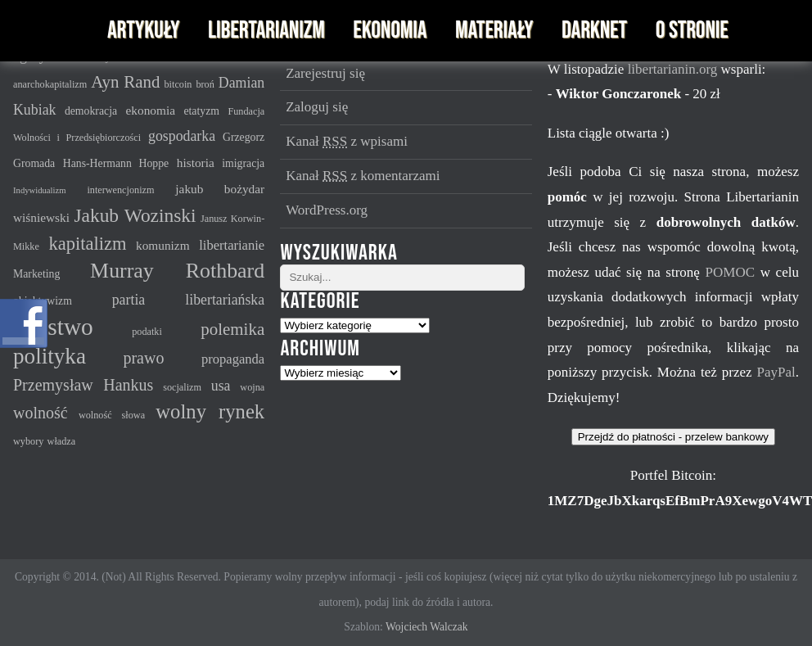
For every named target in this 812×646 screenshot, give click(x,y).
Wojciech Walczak (427, 627)
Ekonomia (390, 31)
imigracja (243, 163)
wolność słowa (112, 415)
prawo (143, 358)
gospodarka (182, 136)
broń (205, 84)
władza (62, 441)
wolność (41, 413)
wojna (252, 387)
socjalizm (182, 387)
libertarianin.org (674, 69)
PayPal (776, 372)
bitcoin (178, 84)
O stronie (692, 31)
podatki (147, 332)
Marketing (36, 274)
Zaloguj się (317, 107)
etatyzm (201, 111)
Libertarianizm (266, 31)
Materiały (494, 31)
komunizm (163, 245)
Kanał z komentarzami (363, 176)
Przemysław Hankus (83, 385)
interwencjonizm (120, 190)
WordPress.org (327, 210)
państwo (53, 327)
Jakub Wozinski (135, 215)
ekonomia (151, 110)
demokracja (91, 111)
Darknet (594, 31)
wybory (28, 441)
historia (196, 163)
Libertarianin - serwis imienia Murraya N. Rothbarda (47, 31)
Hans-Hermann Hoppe (116, 163)
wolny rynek (210, 411)
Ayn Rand (125, 82)
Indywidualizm (40, 190)
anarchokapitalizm (50, 84)
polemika (232, 329)
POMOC (733, 272)
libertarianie (232, 245)
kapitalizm (88, 244)
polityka (50, 356)
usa (221, 386)
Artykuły (143, 31)
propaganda (233, 359)
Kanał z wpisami (347, 141)
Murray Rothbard (177, 271)
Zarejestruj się (325, 73)
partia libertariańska (189, 300)
